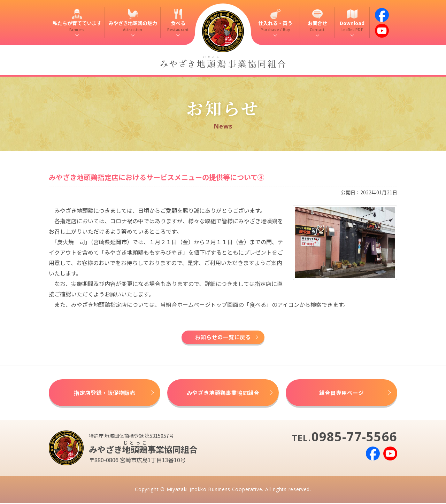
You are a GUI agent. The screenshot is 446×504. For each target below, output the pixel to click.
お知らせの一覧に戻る (223, 338)
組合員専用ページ (341, 394)
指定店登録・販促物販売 (105, 394)
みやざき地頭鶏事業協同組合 (223, 394)
